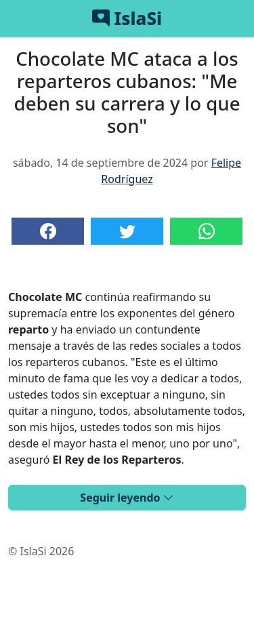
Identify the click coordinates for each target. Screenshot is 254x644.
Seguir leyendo (127, 498)
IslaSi (127, 18)
